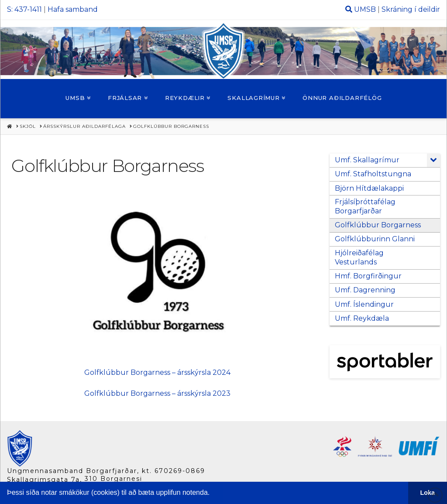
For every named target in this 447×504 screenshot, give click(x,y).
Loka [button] (428, 493)
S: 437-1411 (24, 9)
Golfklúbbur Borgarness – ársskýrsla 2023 (157, 393)
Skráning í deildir (411, 9)
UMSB (365, 9)
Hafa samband (73, 9)
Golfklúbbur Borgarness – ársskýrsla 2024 (157, 372)
